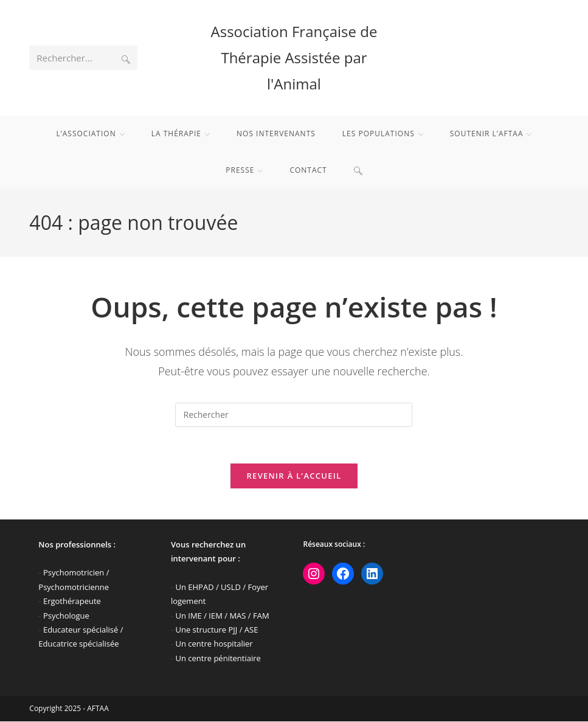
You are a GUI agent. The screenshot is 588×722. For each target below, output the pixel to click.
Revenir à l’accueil (294, 476)
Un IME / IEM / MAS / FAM (222, 616)
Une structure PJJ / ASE (216, 630)
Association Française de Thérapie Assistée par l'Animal (294, 57)
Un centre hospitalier (214, 644)
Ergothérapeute (72, 602)
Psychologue (66, 616)
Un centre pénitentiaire (218, 659)
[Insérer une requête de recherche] (294, 415)
